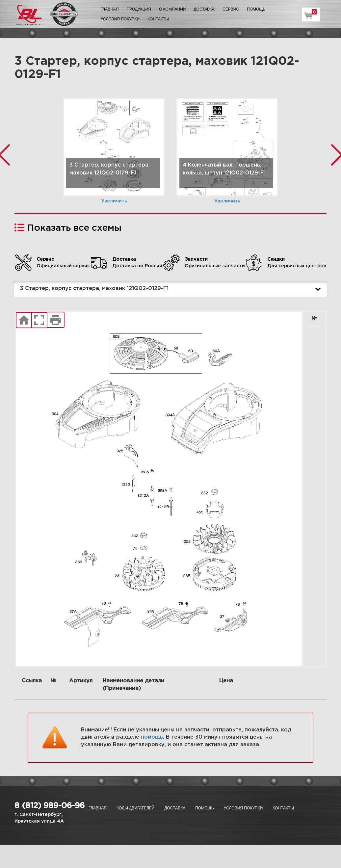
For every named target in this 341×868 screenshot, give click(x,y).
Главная (110, 9)
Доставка (204, 9)
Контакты (158, 19)
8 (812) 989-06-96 (50, 806)
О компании (172, 9)
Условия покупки (120, 19)
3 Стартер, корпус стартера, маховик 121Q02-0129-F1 (172, 289)
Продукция (139, 9)
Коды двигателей (135, 808)
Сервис (231, 9)
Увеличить (114, 201)
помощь (152, 737)
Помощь (256, 9)
